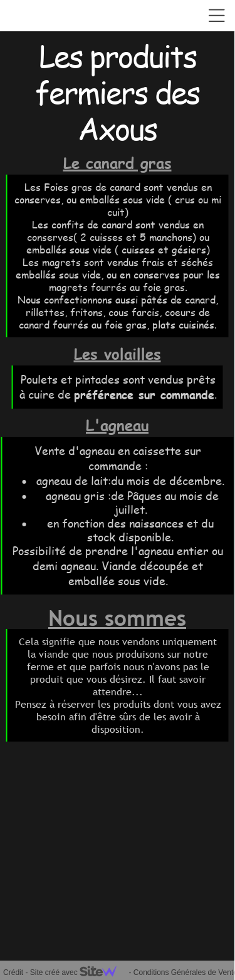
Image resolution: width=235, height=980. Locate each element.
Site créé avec (78, 972)
